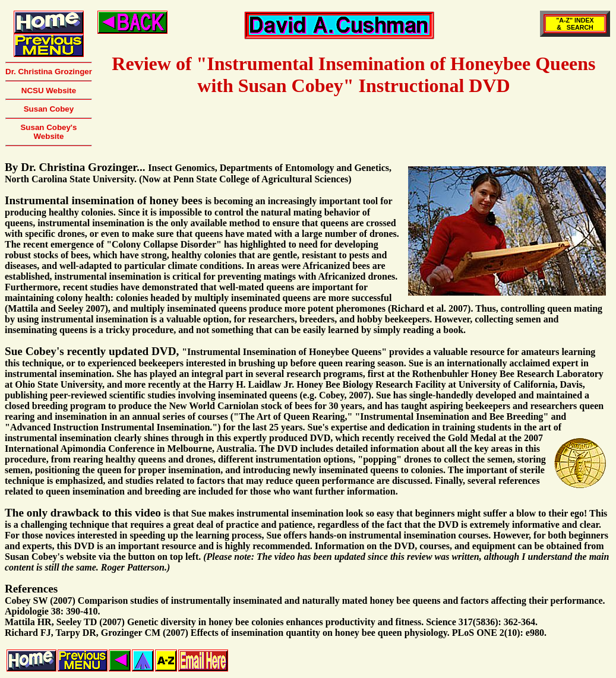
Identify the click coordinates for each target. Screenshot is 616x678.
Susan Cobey (49, 109)
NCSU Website (49, 91)
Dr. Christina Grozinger (49, 72)
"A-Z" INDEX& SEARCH (575, 24)
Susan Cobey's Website (48, 132)
